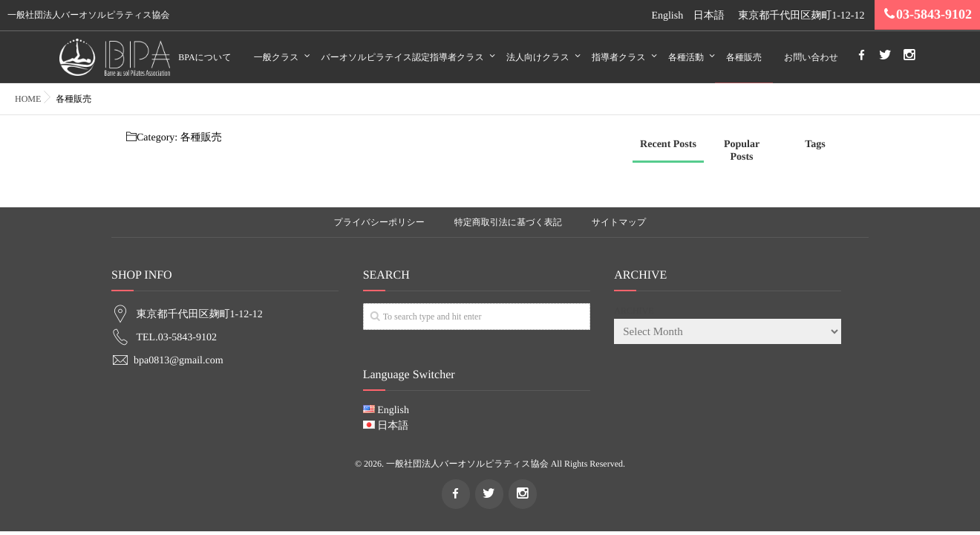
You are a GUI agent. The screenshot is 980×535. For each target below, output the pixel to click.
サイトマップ (619, 222)
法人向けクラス (538, 57)
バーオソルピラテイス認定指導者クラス (403, 57)
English (667, 16)
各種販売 (744, 57)
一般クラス (277, 57)
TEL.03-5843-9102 (177, 336)
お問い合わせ (811, 57)
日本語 (709, 16)
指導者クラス (619, 57)
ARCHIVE (634, 310)
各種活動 (686, 57)
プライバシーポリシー (379, 222)
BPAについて (205, 57)
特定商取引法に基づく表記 (508, 222)
